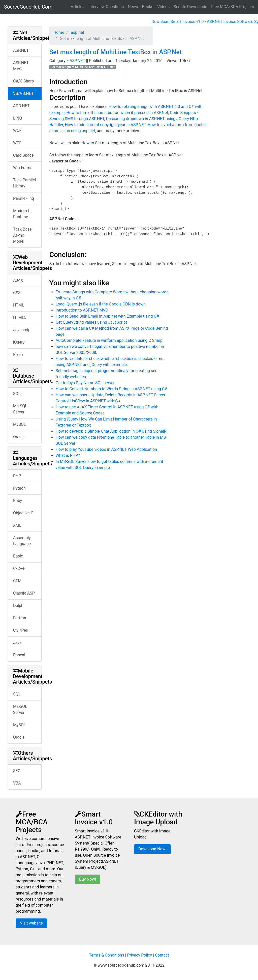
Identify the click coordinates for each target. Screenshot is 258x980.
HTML (19, 305)
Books (148, 7)
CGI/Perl (21, 630)
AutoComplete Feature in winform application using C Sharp (109, 340)
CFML (18, 581)
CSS (17, 293)
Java (17, 643)
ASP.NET (21, 50)
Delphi (19, 606)
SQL (17, 394)
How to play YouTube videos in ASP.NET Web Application (106, 449)
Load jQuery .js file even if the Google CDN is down (101, 304)
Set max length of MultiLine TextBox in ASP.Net (116, 52)
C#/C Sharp (24, 81)
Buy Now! (88, 879)
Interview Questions (106, 7)
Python (19, 488)
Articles (78, 7)
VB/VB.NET (23, 93)
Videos (163, 7)
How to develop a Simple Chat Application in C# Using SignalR (111, 431)
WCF (17, 131)
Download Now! (152, 849)
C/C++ (19, 568)
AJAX (18, 280)
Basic (18, 556)
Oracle (19, 437)
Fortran (20, 618)
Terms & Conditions (107, 955)
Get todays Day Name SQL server (85, 383)
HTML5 (20, 317)
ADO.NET (21, 106)
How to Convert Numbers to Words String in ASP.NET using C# (111, 389)
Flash (18, 355)
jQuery (19, 342)
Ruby (18, 501)
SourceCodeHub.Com (28, 7)
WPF (17, 143)
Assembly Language (22, 541)
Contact (162, 955)
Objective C (23, 513)
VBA (17, 783)
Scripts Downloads (190, 7)
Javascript (22, 330)
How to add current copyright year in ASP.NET (105, 125)
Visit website (31, 923)
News (133, 7)
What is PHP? (68, 455)
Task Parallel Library (24, 183)
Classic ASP (24, 593)
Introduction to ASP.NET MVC (82, 310)
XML (17, 525)
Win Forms (23, 168)
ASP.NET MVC (21, 66)
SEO (17, 771)
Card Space (23, 155)
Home (59, 32)
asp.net (77, 32)
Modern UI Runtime (22, 214)
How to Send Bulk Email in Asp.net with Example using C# (107, 316)
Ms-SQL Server (20, 409)
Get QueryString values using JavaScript (91, 322)
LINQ (18, 118)
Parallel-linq (24, 198)
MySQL (20, 424)
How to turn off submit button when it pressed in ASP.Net (117, 113)
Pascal (19, 655)
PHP (17, 476)
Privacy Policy (140, 955)
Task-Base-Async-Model (23, 235)
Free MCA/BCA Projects (233, 7)
